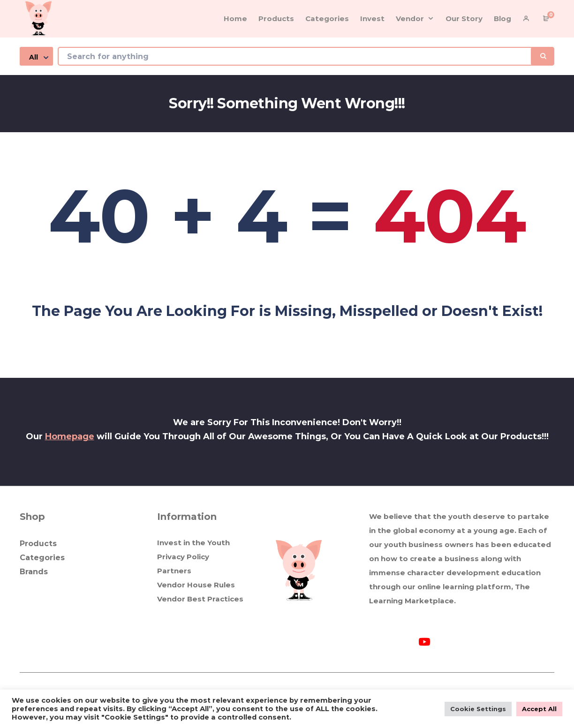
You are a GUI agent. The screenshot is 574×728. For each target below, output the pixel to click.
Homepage (70, 436)
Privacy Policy (183, 557)
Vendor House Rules (196, 585)
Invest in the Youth (193, 543)
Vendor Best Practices (200, 599)
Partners (174, 571)
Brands (34, 572)
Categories (42, 558)
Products (38, 544)
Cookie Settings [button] (478, 709)
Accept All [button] (539, 709)
